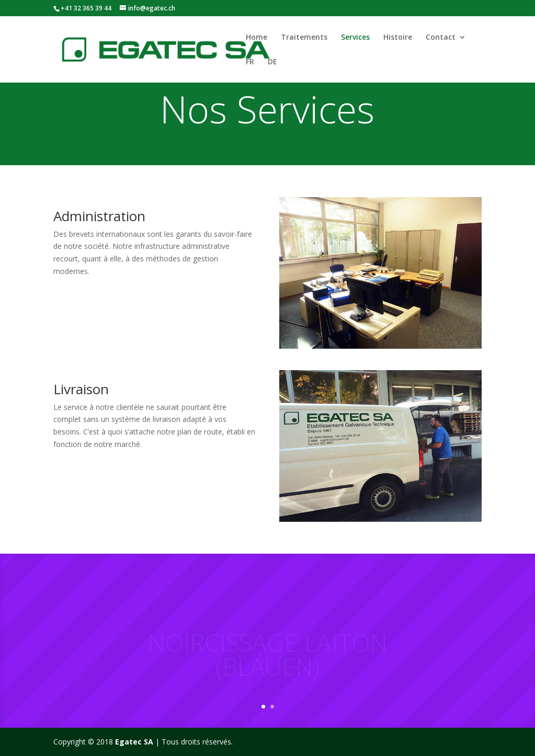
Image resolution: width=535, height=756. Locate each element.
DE (272, 62)
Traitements (304, 38)
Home (257, 38)
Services (355, 38)
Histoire (398, 38)
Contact (441, 38)
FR (250, 62)
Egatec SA (134, 742)
